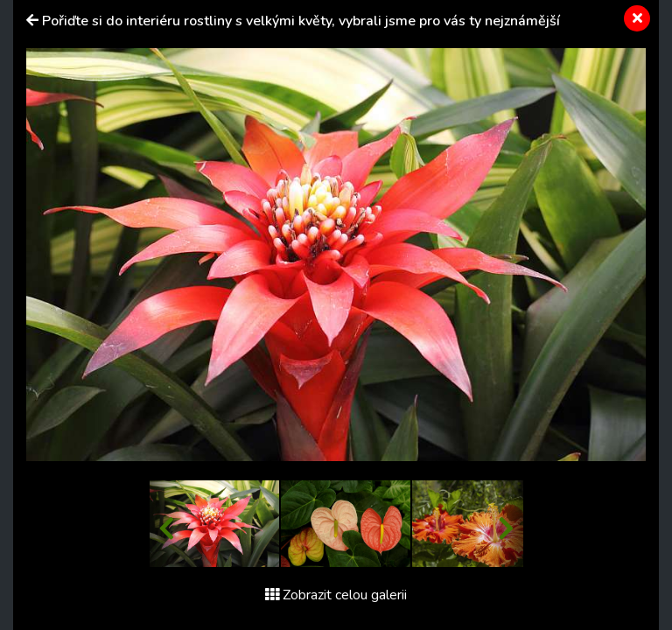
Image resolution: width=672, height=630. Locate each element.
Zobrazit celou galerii (336, 595)
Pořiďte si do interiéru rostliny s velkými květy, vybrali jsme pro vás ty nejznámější (301, 21)
